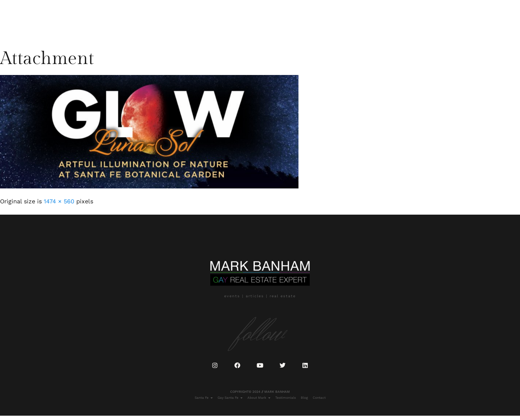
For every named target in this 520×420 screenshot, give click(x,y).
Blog (167, 19)
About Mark (105, 19)
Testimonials (140, 19)
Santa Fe (40, 19)
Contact (189, 19)
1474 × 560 (59, 201)
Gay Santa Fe (71, 19)
